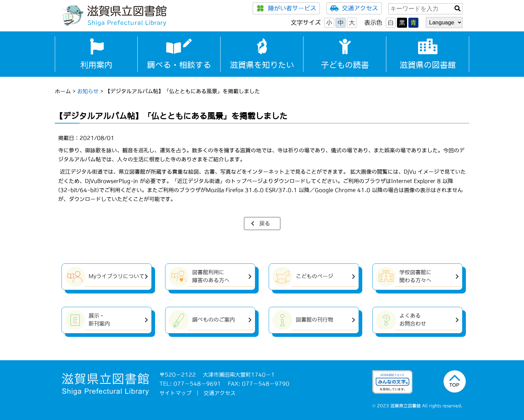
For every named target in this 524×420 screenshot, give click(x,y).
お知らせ (88, 91)
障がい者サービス (286, 8)
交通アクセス (354, 8)
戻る (265, 223)
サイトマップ (175, 393)
